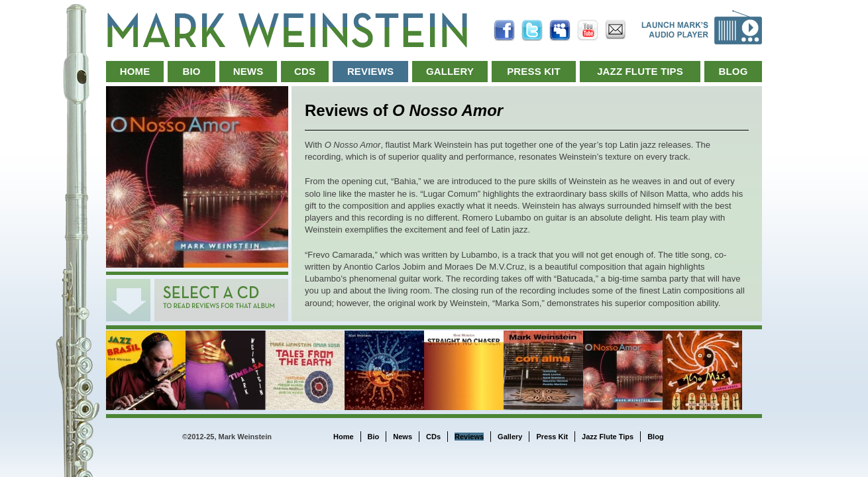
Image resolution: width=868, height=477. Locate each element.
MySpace (560, 30)
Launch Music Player (702, 27)
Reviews (370, 71)
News (248, 71)
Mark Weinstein (287, 30)
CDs (305, 71)
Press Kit (534, 71)
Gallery (450, 71)
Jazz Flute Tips (640, 71)
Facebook (504, 30)
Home (135, 71)
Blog (733, 71)
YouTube (588, 30)
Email (616, 30)
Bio (191, 71)
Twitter (532, 30)
